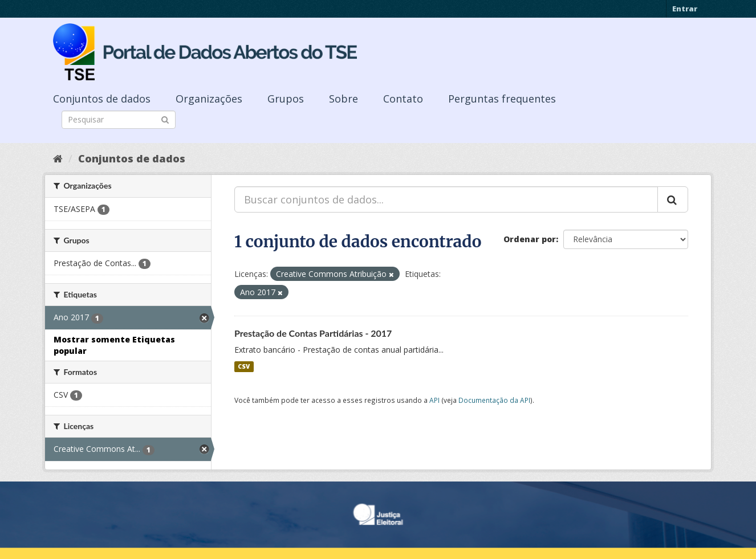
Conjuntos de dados (102, 99)
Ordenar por (530, 239)
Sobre (344, 99)
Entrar (685, 9)
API (434, 400)
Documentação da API (494, 400)
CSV (244, 366)
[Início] (58, 158)
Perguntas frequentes (502, 99)
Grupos (286, 99)
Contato (403, 99)
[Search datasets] (119, 120)
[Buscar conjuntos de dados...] (446, 199)
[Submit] (165, 119)
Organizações (209, 99)
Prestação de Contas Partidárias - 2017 (313, 333)
